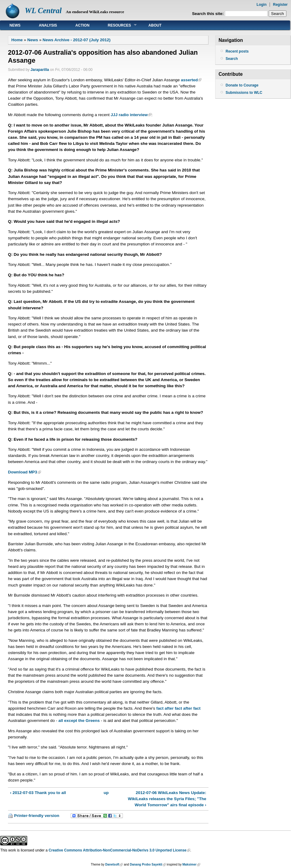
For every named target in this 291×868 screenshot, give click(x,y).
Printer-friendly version (37, 816)
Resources (118, 25)
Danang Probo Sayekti (146, 864)
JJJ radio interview (129, 115)
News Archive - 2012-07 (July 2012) (76, 40)
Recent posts (237, 51)
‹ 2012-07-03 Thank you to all (38, 793)
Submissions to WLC (244, 93)
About (155, 25)
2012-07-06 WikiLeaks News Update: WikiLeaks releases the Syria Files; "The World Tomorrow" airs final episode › (167, 799)
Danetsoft (112, 864)
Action (83, 25)
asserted (189, 80)
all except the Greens (79, 721)
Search (232, 59)
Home (17, 40)
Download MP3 (23, 472)
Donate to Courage (242, 85)
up (106, 793)
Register (280, 5)
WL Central (43, 11)
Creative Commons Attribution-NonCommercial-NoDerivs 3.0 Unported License (118, 850)
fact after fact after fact (178, 708)
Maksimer (190, 864)
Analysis (48, 25)
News (15, 25)
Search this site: (208, 14)
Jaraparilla (40, 70)
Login (262, 5)
